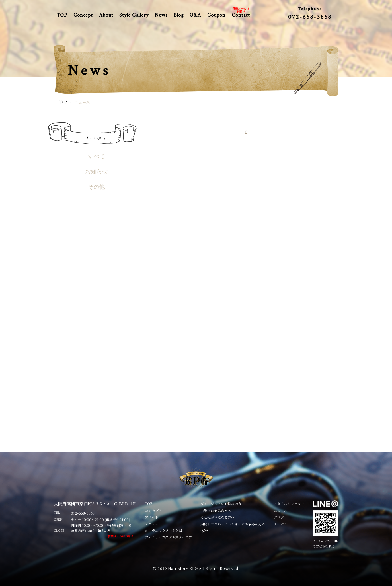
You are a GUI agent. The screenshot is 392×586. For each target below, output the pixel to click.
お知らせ (97, 172)
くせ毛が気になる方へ (217, 517)
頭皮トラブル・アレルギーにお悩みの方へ (233, 524)
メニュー (152, 524)
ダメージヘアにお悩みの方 (221, 504)
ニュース (280, 510)
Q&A (195, 15)
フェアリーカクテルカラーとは (169, 537)
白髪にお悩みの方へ (216, 510)
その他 (97, 187)
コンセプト (153, 510)
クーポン (280, 524)
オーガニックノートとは (164, 530)
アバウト (152, 517)
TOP (62, 15)
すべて (97, 157)
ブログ (279, 517)
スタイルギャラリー (289, 504)
